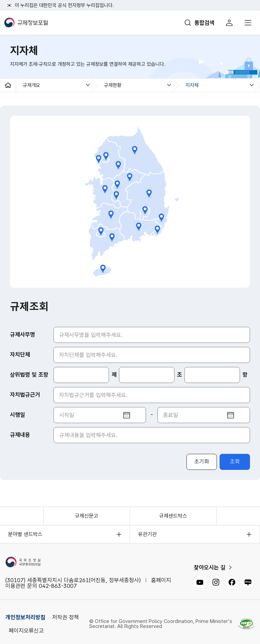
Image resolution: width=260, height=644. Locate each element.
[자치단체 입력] (152, 355)
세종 (117, 184)
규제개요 (31, 85)
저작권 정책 (66, 617)
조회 (235, 462)
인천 (99, 159)
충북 (129, 177)
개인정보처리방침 (25, 617)
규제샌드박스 (173, 516)
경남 (139, 227)
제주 (103, 269)
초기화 (202, 462)
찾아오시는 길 (210, 567)
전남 (112, 237)
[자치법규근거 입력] (152, 395)
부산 (157, 230)
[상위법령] (81, 375)
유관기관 (147, 534)
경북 (149, 194)
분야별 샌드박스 (25, 534)
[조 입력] (147, 375)
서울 (106, 156)
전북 (111, 215)
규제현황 (113, 85)
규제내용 (20, 435)
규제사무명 (23, 335)
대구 (145, 210)
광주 (101, 231)
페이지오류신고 (26, 631)
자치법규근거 (25, 395)
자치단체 (20, 355)
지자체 (192, 85)
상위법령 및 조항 (29, 375)
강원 (135, 150)
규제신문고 (87, 516)
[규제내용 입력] (152, 435)
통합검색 (205, 23)
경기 (118, 165)
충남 (105, 189)
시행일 (18, 415)
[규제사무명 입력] (152, 335)
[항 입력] (212, 375)
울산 (162, 218)
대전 (116, 195)
